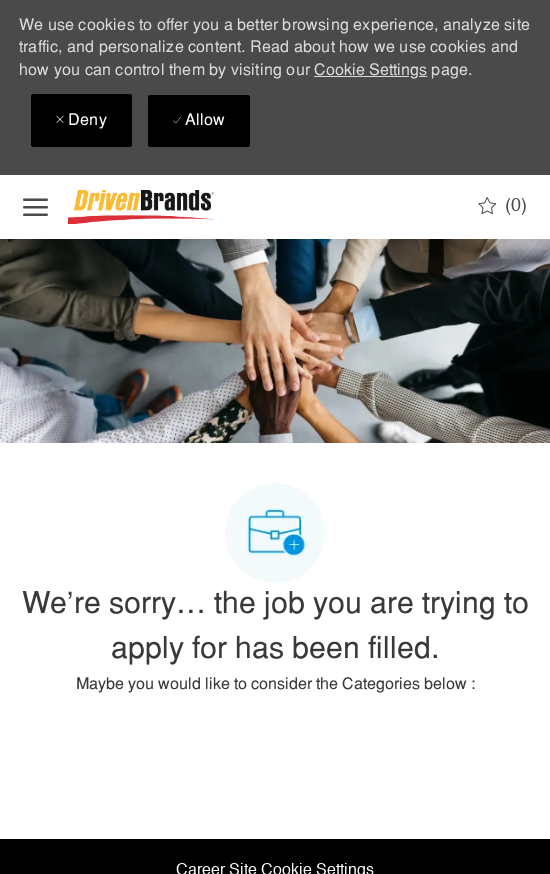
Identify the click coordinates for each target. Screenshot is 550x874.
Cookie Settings (370, 71)
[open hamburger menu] (35, 207)
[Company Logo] (168, 207)
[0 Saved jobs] (502, 206)
